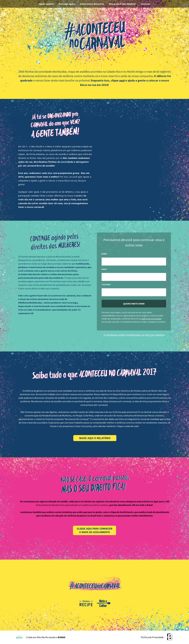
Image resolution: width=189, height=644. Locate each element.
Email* (104, 269)
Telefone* (106, 285)
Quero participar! (134, 304)
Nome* (104, 254)
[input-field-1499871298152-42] (134, 262)
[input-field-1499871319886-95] (134, 292)
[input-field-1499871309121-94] (134, 277)
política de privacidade (151, 319)
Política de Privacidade (152, 637)
